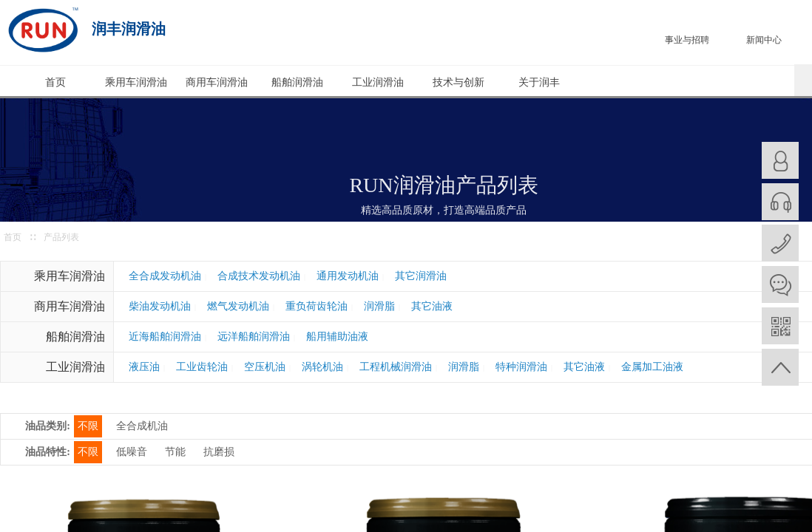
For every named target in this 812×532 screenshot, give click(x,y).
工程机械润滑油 (396, 367)
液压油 (144, 367)
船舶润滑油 (297, 82)
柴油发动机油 (160, 306)
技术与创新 (459, 82)
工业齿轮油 (202, 367)
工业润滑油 (378, 82)
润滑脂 (379, 306)
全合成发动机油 (165, 276)
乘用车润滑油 (136, 82)
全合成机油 (142, 426)
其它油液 (432, 306)
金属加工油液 (652, 367)
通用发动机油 (348, 276)
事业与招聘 (687, 40)
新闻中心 (764, 40)
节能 (175, 452)
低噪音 (132, 452)
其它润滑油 (421, 276)
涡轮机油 (322, 367)
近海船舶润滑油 (165, 337)
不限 (88, 426)
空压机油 (265, 367)
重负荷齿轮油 (317, 306)
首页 (55, 82)
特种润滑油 (521, 367)
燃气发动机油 (238, 306)
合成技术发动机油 (259, 276)
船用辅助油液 (337, 337)
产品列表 (61, 237)
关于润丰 (539, 82)
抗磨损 (219, 452)
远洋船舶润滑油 (254, 337)
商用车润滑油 (217, 82)
